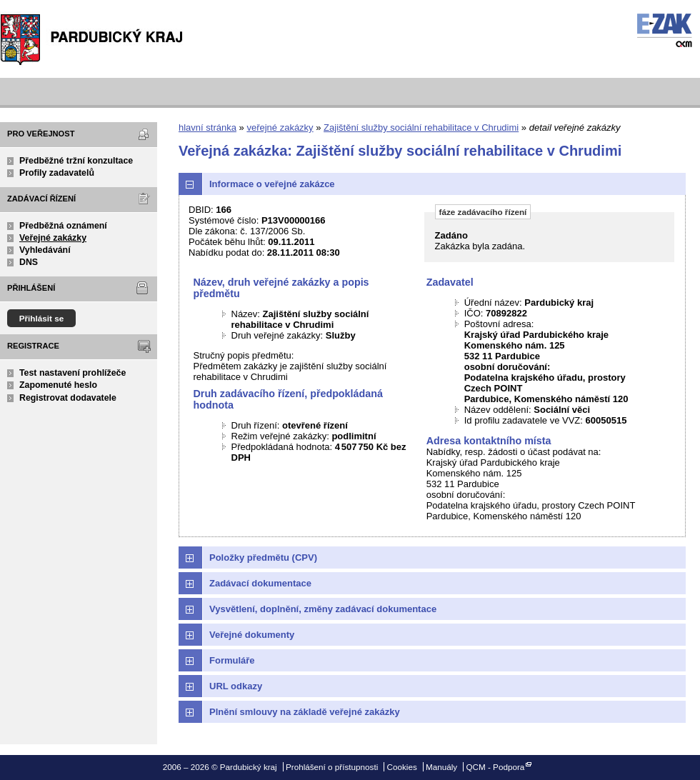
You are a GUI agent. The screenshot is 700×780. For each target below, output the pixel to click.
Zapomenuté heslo (58, 385)
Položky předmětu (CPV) (263, 557)
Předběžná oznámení (63, 226)
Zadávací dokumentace (260, 583)
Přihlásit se (42, 318)
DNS (29, 262)
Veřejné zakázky (53, 238)
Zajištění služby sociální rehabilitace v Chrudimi (421, 127)
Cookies (402, 767)
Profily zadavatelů (57, 173)
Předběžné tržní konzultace (76, 161)
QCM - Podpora (495, 767)
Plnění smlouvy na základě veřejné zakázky (305, 712)
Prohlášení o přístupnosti (332, 767)
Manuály (441, 767)
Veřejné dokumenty (252, 635)
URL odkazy (236, 686)
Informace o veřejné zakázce (272, 184)
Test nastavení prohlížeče (72, 373)
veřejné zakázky (280, 127)
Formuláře (232, 660)
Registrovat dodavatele (68, 398)
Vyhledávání (45, 250)
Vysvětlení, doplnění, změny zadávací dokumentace (323, 609)
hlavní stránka (207, 127)
